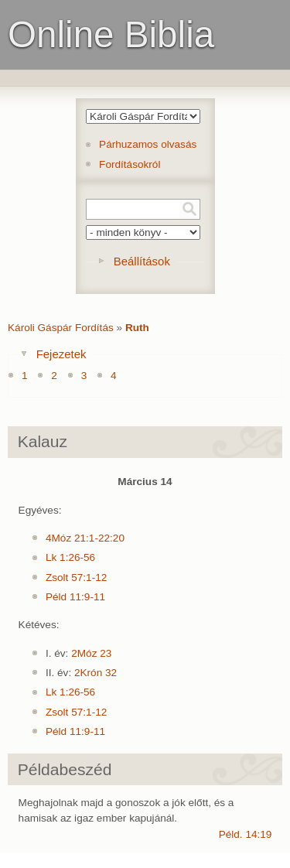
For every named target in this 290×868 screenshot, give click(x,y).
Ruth (137, 328)
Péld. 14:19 (246, 834)
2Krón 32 (96, 673)
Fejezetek (61, 354)
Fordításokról (130, 164)
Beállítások (142, 261)
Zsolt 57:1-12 (76, 578)
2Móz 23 (91, 653)
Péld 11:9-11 (75, 597)
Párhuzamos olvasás (148, 144)
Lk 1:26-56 (70, 557)
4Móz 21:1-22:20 (85, 538)
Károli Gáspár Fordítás (61, 328)
